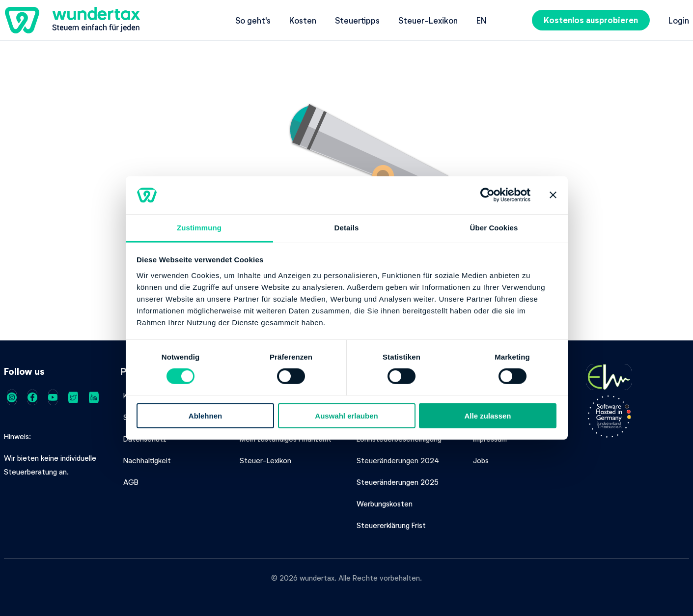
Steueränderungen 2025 (398, 482)
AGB (131, 482)
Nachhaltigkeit (147, 460)
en (481, 20)
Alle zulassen (487, 415)
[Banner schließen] (553, 195)
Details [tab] (347, 228)
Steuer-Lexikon (428, 20)
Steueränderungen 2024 (398, 460)
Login (679, 20)
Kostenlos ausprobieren (591, 20)
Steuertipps (357, 20)
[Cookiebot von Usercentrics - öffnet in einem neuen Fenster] (487, 195)
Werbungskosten (385, 504)
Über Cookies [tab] (494, 228)
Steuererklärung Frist (391, 525)
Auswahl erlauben (346, 415)
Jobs (481, 460)
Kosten (303, 20)
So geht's (253, 20)
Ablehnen (205, 415)
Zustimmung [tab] (199, 228)
